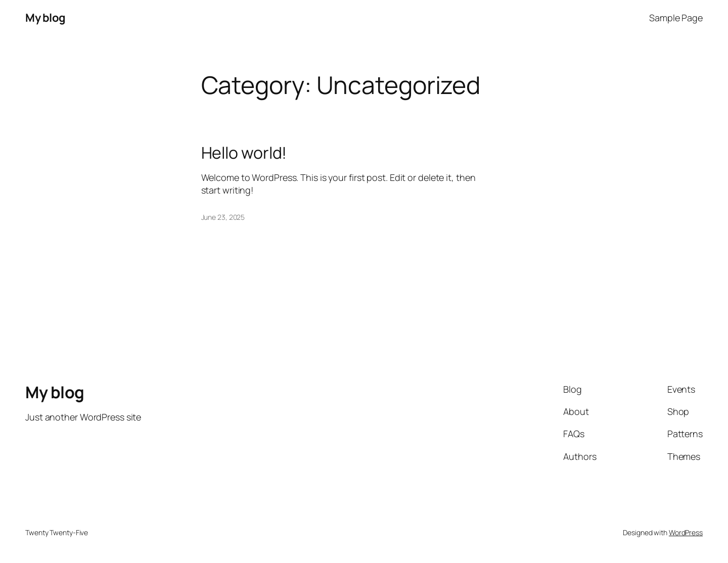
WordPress (686, 532)
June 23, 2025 (223, 217)
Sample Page (676, 18)
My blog (45, 18)
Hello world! (244, 153)
